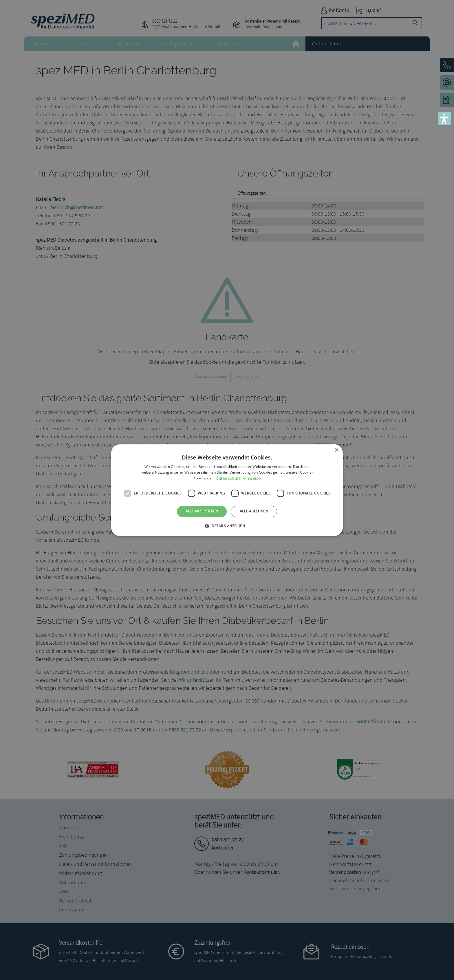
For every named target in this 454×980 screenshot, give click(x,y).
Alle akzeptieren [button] (202, 511)
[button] (444, 119)
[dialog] (227, 490)
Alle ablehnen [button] (254, 511)
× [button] (336, 450)
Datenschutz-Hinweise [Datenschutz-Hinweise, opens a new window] (238, 479)
